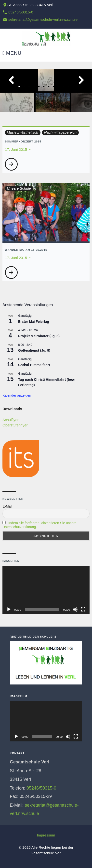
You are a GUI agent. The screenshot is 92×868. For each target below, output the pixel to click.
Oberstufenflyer (15, 425)
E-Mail (7, 506)
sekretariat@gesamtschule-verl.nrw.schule (43, 19)
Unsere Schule (19, 188)
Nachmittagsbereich (60, 132)
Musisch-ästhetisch (23, 132)
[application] (46, 590)
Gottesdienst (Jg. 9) (34, 350)
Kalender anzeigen (17, 395)
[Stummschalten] (75, 609)
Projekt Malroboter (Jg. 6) (39, 336)
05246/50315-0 (21, 12)
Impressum (46, 835)
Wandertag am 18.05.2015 (26, 250)
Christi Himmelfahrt (34, 365)
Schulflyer (11, 420)
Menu (12, 53)
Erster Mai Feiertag (34, 322)
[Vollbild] (83, 609)
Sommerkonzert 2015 (23, 141)
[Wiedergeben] (9, 609)
